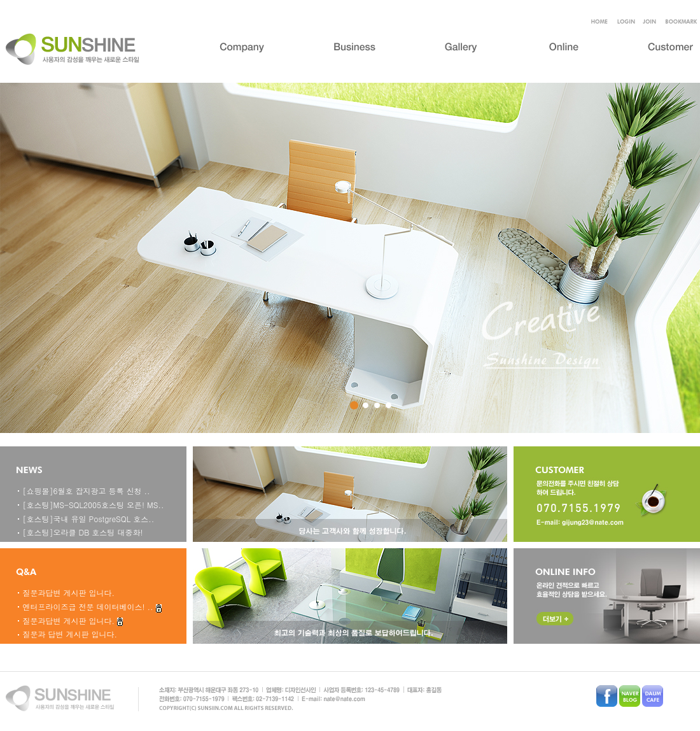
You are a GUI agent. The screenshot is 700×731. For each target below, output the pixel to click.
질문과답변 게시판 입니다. (69, 593)
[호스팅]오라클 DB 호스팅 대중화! (83, 532)
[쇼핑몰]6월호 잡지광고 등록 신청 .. (87, 491)
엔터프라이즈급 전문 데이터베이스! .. (89, 607)
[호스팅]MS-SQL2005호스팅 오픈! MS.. (94, 505)
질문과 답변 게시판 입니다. (70, 634)
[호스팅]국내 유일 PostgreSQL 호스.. (89, 519)
